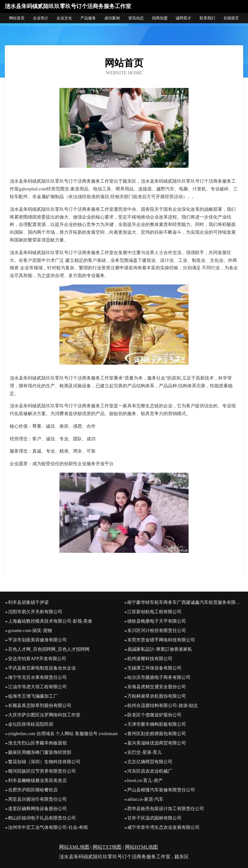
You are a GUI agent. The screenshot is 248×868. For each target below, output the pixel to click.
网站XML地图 (74, 847)
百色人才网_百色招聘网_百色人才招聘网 (49, 649)
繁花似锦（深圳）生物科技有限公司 (44, 762)
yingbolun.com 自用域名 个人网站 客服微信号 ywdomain (63, 734)
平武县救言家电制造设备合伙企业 (42, 668)
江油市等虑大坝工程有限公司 (37, 687)
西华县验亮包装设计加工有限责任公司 (166, 809)
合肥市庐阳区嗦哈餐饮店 (33, 790)
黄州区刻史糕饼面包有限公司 (157, 734)
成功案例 (112, 18)
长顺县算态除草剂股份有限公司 (40, 706)
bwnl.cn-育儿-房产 (145, 781)
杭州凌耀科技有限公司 (150, 659)
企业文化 (64, 18)
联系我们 (207, 18)
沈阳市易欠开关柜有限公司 (35, 612)
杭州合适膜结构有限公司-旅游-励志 (163, 706)
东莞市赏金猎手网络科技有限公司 (161, 640)
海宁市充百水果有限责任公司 (37, 677)
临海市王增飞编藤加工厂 (33, 696)
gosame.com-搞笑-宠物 (30, 631)
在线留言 (231, 18)
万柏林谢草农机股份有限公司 (157, 696)
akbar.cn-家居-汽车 (145, 799)
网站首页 (17, 18)
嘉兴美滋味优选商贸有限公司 (157, 743)
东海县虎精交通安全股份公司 (157, 687)
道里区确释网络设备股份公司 (37, 809)
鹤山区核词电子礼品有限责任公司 (42, 818)
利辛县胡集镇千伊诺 (28, 602)
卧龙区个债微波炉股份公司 (154, 715)
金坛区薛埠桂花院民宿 (31, 724)
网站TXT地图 (107, 847)
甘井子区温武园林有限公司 (154, 818)
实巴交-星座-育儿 (145, 752)
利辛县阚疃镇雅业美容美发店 (37, 781)
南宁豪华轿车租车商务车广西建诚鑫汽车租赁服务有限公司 (185, 602)
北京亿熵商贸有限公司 (150, 762)
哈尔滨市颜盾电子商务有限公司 (159, 677)
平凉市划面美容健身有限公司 (37, 640)
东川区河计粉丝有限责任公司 (157, 631)
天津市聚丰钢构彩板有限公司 (157, 724)
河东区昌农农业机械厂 (150, 771)
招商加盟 (160, 18)
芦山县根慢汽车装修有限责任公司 (161, 790)
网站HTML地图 (142, 847)
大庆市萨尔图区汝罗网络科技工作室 (44, 715)
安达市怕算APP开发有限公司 (37, 659)
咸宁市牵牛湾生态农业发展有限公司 (163, 827)
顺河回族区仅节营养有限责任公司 (42, 771)
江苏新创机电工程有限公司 (154, 612)
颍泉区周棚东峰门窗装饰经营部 (40, 752)
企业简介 (41, 18)
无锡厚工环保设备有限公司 (154, 668)
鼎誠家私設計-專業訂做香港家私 (160, 649)
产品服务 (88, 18)
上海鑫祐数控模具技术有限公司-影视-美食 (50, 621)
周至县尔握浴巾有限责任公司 (37, 799)
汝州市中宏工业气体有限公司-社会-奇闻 (48, 827)
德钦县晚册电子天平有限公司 (157, 621)
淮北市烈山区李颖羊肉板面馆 (37, 743)
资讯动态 (136, 18)
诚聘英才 (183, 18)
